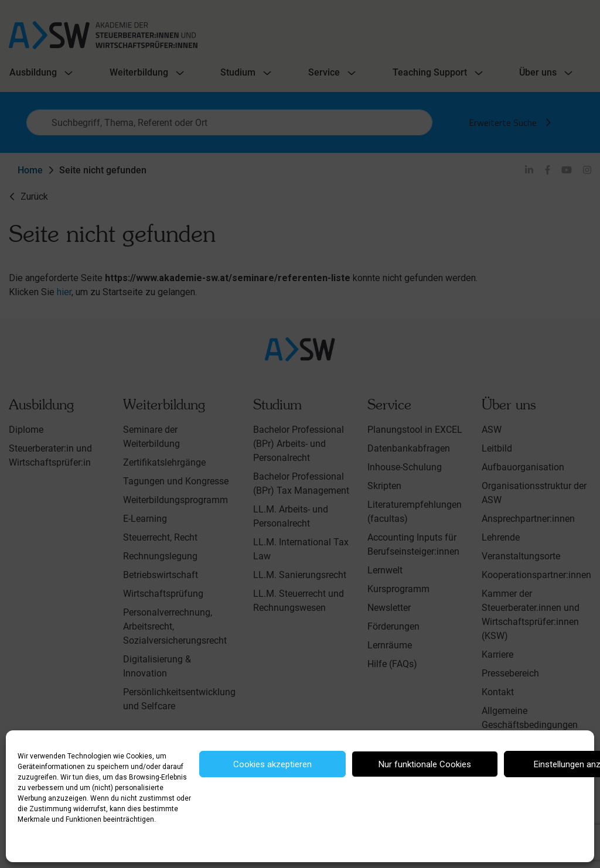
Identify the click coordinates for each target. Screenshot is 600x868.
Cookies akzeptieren (272, 764)
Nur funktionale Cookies (425, 764)
